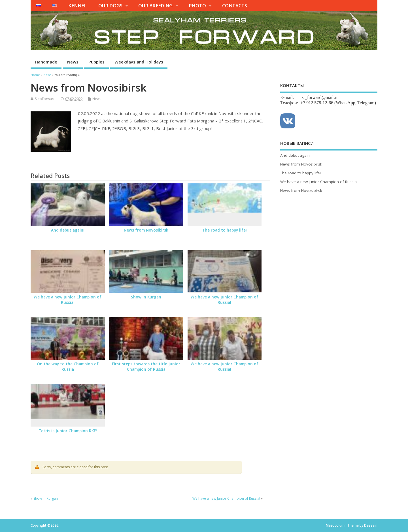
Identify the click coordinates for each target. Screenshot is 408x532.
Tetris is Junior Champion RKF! (68, 431)
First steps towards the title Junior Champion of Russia (146, 367)
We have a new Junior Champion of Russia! (68, 300)
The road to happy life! (225, 230)
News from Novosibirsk (146, 230)
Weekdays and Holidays (139, 62)
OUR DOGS (110, 6)
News (73, 62)
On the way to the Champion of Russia (68, 367)
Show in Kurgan (146, 297)
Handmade (46, 62)
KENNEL (77, 6)
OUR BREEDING (155, 6)
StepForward (45, 99)
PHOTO (197, 6)
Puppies (96, 62)
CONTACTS (235, 6)
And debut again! (68, 230)
